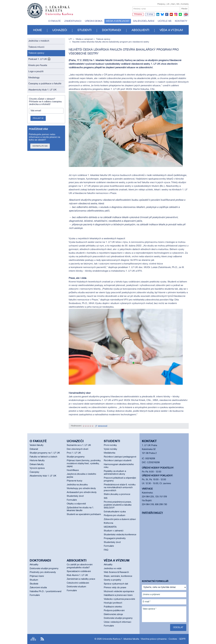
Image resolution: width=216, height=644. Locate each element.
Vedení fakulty (37, 445)
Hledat (184, 9)
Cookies (173, 639)
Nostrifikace (73, 470)
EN (185, 16)
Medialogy (34, 78)
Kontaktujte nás (40, 146)
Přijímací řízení (37, 576)
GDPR (182, 639)
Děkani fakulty (37, 464)
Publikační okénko (113, 607)
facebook (167, 14)
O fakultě (55, 21)
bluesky (162, 14)
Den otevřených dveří (77, 449)
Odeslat (178, 628)
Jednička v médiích (39, 41)
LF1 (70, 39)
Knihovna (108, 523)
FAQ (106, 550)
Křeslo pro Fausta (38, 65)
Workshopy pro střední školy (81, 488)
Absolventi (140, 30)
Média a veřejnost (118, 21)
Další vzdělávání (144, 21)
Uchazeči (60, 30)
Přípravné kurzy (75, 481)
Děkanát (34, 449)
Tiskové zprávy (36, 53)
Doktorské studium (76, 587)
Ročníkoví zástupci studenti (118, 461)
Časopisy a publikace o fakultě (45, 84)
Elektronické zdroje (113, 614)
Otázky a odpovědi (76, 504)
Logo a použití (36, 72)
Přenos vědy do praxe (115, 588)
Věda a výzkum (171, 30)
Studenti (84, 30)
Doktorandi (112, 30)
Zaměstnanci (73, 21)
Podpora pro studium (115, 515)
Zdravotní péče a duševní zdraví (120, 519)
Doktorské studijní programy (44, 569)
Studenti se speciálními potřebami (84, 514)
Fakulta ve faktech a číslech (43, 457)
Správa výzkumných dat (116, 584)
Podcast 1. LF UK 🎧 (39, 59)
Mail (173, 4)
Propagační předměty (115, 538)
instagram (176, 14)
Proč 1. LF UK (74, 453)
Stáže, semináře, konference (118, 576)
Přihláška (138, 14)
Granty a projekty (112, 580)
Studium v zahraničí (114, 531)
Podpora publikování (114, 611)
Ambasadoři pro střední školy (82, 492)
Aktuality (34, 565)
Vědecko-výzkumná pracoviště (119, 599)
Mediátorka (109, 453)
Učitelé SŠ (165, 21)
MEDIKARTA (110, 527)
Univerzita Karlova (62, 16)
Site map (33, 639)
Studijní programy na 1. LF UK (45, 453)
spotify (180, 14)
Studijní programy (76, 457)
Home (37, 30)
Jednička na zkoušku (77, 485)
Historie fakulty (37, 461)
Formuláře (72, 500)
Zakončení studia (38, 588)
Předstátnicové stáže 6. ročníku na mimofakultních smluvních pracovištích (120, 488)
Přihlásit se (38, 118)
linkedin (158, 14)
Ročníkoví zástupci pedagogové (120, 457)
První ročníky (110, 445)
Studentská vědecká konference (120, 535)
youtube (171, 14)
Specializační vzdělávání (79, 571)
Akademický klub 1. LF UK (42, 90)
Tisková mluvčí (36, 47)
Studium (34, 580)
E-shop (150, 14)
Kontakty (185, 4)
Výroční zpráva (37, 468)
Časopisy (34, 472)
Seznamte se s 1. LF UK (79, 445)
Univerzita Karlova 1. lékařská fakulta (121, 639)
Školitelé (34, 584)
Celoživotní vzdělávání (78, 583)
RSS (42, 639)
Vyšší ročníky (110, 449)
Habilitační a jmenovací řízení (118, 595)
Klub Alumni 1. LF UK (77, 575)
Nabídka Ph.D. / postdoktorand (46, 592)
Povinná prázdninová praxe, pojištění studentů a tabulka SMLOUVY (118, 505)
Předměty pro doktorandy (43, 572)
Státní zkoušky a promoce (117, 494)
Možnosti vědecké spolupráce (119, 592)
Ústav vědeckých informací (117, 622)
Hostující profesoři (113, 603)
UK (168, 4)
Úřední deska (94, 21)
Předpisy (161, 4)
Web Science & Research (116, 572)
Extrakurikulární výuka (115, 512)
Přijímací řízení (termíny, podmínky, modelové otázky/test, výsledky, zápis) (84, 464)
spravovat (103, 426)
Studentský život (75, 496)
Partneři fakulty (152, 513)
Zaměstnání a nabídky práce (81, 579)
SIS (178, 4)
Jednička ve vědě (113, 569)
